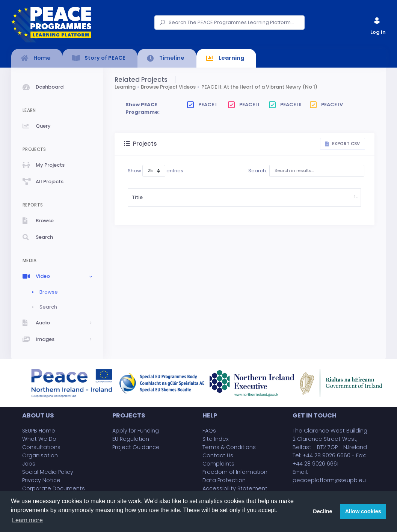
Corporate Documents (54, 488)
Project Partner (340, 205)
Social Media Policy (48, 472)
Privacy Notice (41, 480)
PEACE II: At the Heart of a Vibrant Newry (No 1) (259, 87)
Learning (125, 87)
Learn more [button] (27, 520)
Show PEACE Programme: (143, 108)
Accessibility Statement (235, 488)
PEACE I (202, 105)
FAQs (209, 431)
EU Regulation (131, 439)
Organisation (40, 455)
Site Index (216, 439)
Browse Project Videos (168, 87)
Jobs (29, 464)
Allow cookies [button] (363, 511)
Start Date (225, 205)
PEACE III (285, 105)
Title (137, 205)
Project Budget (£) (256, 205)
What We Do (39, 439)
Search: (306, 171)
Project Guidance (136, 447)
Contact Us (218, 455)
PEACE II (244, 105)
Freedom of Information (235, 472)
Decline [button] (322, 511)
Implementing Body (298, 205)
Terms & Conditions (229, 447)
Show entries (155, 171)
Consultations (41, 447)
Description (176, 205)
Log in (377, 24)
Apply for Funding (136, 431)
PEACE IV (326, 105)
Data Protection (224, 480)
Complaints (218, 464)
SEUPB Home (39, 431)
